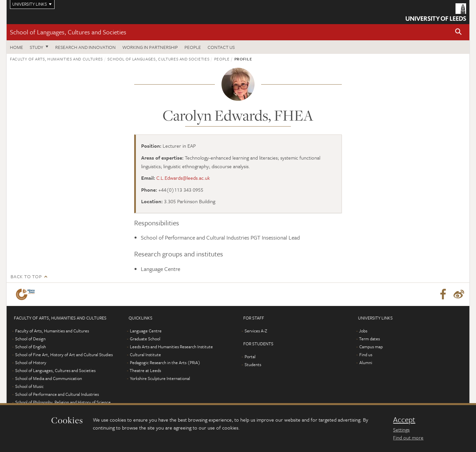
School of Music (29, 386)
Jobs (363, 331)
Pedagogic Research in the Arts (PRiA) (165, 362)
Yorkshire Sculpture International (160, 378)
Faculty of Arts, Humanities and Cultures (56, 59)
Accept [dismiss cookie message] (404, 420)
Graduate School (145, 339)
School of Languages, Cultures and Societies (68, 32)
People (193, 47)
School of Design (30, 339)
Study (37, 47)
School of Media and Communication (49, 378)
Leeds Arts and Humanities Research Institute (171, 347)
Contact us (221, 47)
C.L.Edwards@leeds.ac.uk (183, 178)
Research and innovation (85, 47)
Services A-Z (256, 331)
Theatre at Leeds (145, 370)
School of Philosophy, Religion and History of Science (63, 402)
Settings (401, 430)
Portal (250, 357)
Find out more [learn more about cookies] (408, 437)
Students (253, 364)
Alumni (366, 362)
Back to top (26, 276)
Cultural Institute (145, 355)
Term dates (369, 339)
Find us (366, 355)
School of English (31, 347)
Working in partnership (150, 47)
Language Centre (146, 331)
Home (17, 47)
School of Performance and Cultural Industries (57, 394)
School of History (31, 362)
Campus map (371, 347)
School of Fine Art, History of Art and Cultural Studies (64, 355)
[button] (458, 32)
